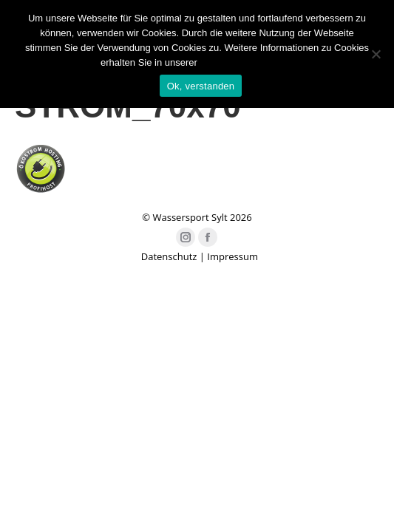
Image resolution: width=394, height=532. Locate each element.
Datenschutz (169, 256)
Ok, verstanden (201, 86)
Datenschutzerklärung (246, 62)
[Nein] (376, 54)
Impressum (232, 256)
